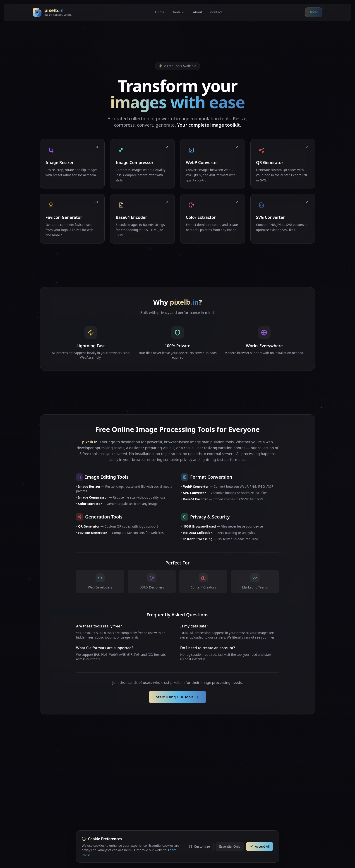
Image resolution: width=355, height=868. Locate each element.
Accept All (260, 846)
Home (160, 12)
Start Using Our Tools (177, 697)
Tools (179, 12)
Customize (199, 846)
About (198, 12)
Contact (216, 12)
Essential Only (230, 846)
